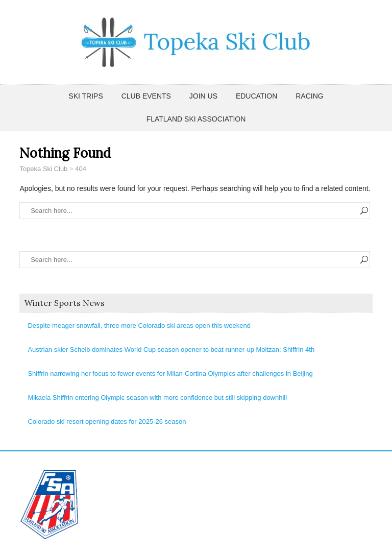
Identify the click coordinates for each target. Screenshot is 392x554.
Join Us (203, 96)
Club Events (146, 96)
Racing (309, 96)
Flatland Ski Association (196, 119)
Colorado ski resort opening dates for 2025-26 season (107, 421)
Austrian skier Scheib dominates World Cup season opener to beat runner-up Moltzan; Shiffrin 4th (171, 350)
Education (256, 96)
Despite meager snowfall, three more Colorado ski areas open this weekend (139, 326)
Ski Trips (85, 96)
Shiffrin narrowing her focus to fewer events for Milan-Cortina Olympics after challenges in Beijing (170, 374)
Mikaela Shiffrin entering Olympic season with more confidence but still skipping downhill (157, 398)
